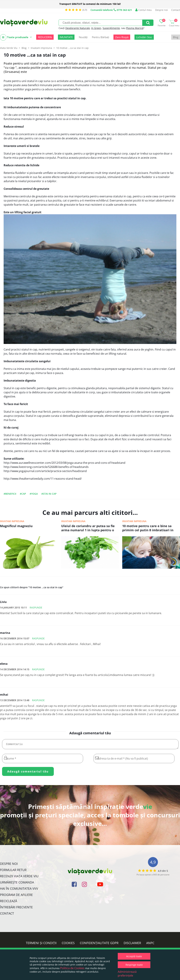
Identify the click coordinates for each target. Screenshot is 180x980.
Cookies (68, 944)
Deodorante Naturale (78, 28)
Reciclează (9, 902)
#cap (23, 494)
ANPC (150, 944)
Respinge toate (134, 965)
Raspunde (36, 607)
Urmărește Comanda (17, 884)
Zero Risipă (122, 37)
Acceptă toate (134, 956)
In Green (96, 28)
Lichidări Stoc (144, 37)
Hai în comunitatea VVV (19, 890)
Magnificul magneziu (16, 526)
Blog (176, 37)
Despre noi (161, 10)
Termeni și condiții (41, 944)
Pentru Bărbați (101, 37)
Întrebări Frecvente (16, 909)
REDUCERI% (45, 37)
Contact (176, 10)
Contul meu (144, 10)
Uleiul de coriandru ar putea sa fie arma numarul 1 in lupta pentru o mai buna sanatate (88, 528)
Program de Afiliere (16, 896)
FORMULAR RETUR (13, 871)
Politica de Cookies (72, 968)
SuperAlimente (111, 28)
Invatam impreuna (12, 521)
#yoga (34, 494)
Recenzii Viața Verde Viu (19, 877)
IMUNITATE (66, 37)
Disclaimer (132, 944)
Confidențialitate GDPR (99, 944)
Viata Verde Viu (9, 48)
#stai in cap (49, 494)
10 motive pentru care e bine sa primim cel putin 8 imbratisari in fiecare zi (148, 528)
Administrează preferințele (127, 974)
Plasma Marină (135, 28)
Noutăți (83, 37)
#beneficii (10, 494)
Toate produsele (16, 37)
